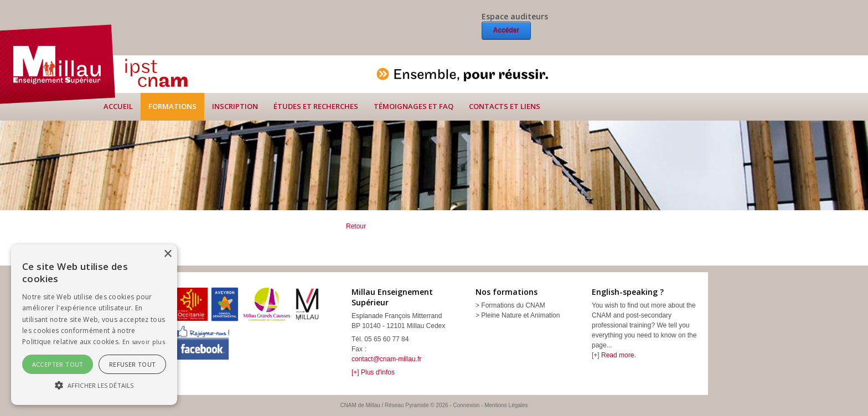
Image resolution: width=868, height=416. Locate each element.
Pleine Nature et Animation (520, 315)
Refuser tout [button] (133, 364)
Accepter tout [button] (58, 364)
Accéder (506, 30)
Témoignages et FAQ (414, 106)
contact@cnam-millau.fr (386, 359)
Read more (618, 355)
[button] (94, 385)
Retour (356, 226)
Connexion (467, 405)
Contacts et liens (505, 106)
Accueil (118, 106)
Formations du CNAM (513, 305)
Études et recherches (316, 106)
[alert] (94, 325)
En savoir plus (144, 342)
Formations (172, 106)
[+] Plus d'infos (373, 372)
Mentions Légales (506, 405)
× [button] (167, 254)
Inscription (235, 106)
